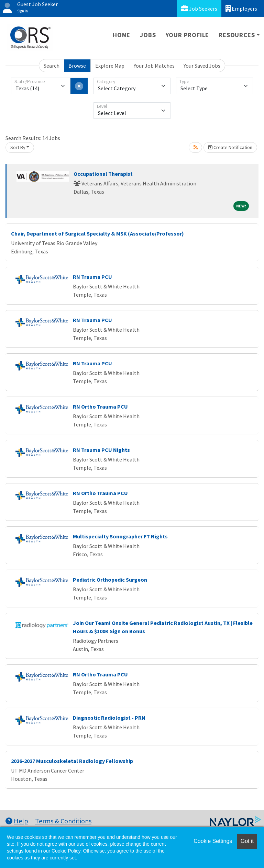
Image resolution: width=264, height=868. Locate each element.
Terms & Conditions (63, 821)
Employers (241, 8)
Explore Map (110, 66)
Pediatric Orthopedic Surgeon (110, 580)
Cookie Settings (213, 841)
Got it (247, 841)
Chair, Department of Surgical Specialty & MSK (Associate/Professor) (97, 233)
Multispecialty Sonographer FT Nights (120, 536)
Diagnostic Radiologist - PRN (109, 718)
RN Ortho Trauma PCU (100, 407)
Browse (77, 66)
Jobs (148, 35)
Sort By (18, 147)
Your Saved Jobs (202, 66)
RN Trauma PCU (92, 277)
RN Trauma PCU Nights (101, 450)
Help (17, 821)
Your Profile (188, 35)
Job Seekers (199, 8)
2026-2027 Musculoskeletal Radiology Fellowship (72, 761)
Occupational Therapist (103, 174)
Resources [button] (237, 35)
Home (122, 35)
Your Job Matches (154, 66)
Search (52, 66)
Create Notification (230, 147)
